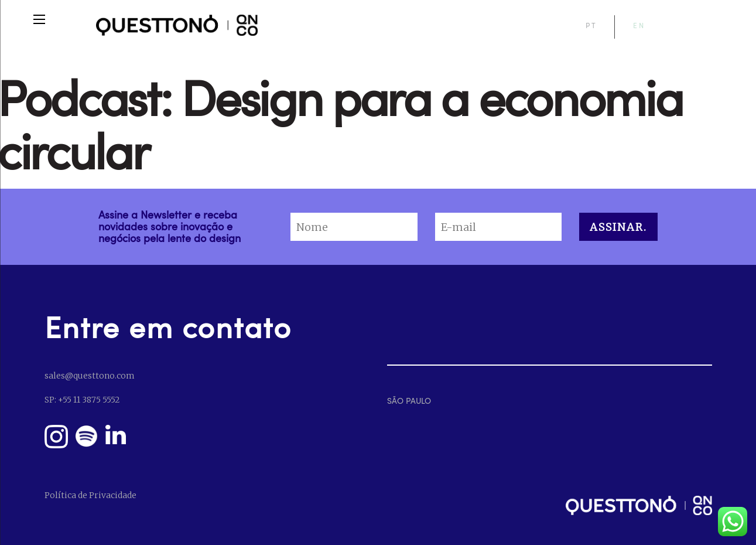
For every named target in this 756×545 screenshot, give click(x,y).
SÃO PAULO (409, 401)
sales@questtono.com (89, 376)
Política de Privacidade (90, 495)
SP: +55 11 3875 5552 (82, 400)
